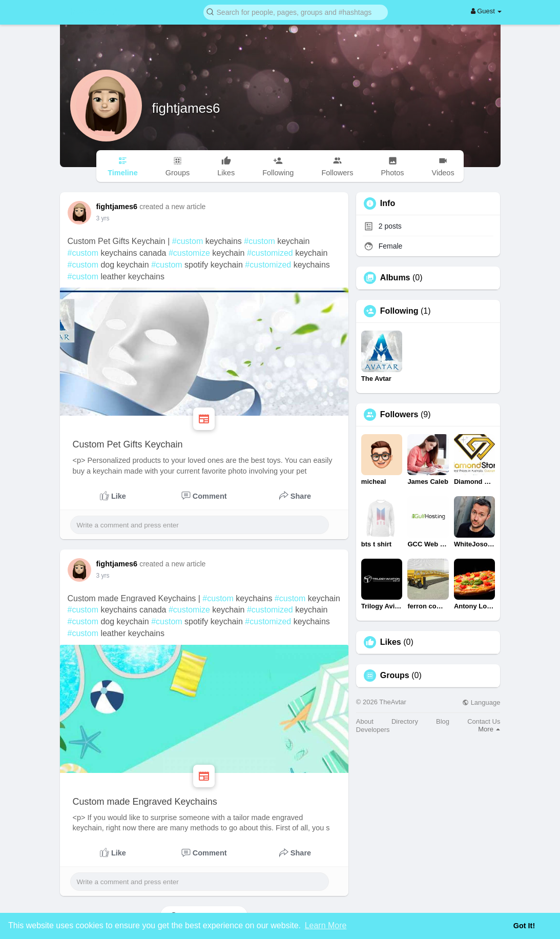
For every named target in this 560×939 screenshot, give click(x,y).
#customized (270, 253)
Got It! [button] (524, 926)
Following (399, 311)
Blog (443, 721)
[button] (296, 12)
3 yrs (103, 218)
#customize (189, 253)
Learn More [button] (326, 925)
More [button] (489, 729)
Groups (395, 676)
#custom (188, 241)
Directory (405, 721)
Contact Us (484, 721)
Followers (399, 415)
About (365, 721)
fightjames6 (186, 108)
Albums (395, 278)
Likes (391, 642)
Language (481, 702)
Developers (373, 730)
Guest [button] (486, 11)
